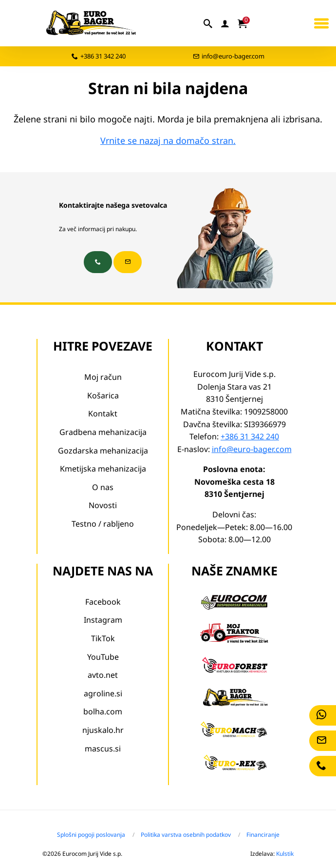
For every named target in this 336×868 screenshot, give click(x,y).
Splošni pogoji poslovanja (91, 835)
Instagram (103, 620)
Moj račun (103, 377)
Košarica (103, 395)
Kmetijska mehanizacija (103, 469)
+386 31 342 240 (103, 56)
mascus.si (103, 749)
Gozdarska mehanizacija (103, 451)
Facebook (103, 602)
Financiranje (263, 835)
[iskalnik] (208, 23)
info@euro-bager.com (233, 56)
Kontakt (103, 414)
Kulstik (285, 854)
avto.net (103, 675)
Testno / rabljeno (103, 524)
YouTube (103, 657)
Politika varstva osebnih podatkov (186, 835)
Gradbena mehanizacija (103, 432)
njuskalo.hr (103, 730)
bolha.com (103, 711)
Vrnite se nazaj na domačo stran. (168, 140)
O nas (103, 487)
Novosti (103, 505)
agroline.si (103, 693)
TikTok (103, 638)
